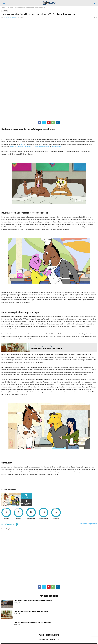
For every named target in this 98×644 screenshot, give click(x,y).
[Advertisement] (49, 514)
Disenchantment (56, 104)
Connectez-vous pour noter (88, 481)
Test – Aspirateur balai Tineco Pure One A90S (31, 569)
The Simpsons (36, 104)
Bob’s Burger (45, 104)
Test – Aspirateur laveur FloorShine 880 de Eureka (33, 580)
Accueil (3, 8)
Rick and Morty (19, 104)
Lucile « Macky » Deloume (10, 18)
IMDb (23, 102)
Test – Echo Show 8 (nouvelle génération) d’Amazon (33, 558)
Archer (12, 104)
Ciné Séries (10, 8)
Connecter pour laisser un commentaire (49, 602)
